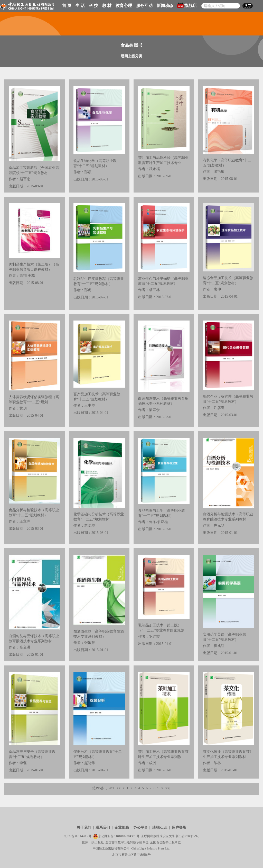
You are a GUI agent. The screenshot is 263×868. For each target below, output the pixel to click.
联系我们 (103, 828)
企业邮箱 (122, 828)
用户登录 (179, 828)
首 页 (67, 6)
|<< (118, 788)
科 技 (93, 6)
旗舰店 (187, 5)
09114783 (81, 836)
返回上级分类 (131, 56)
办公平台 (140, 828)
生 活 (80, 6)
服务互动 (144, 6)
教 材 (107, 6)
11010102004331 (125, 836)
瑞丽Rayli (160, 828)
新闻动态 (165, 6)
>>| (168, 788)
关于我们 (84, 828)
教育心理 (124, 6)
